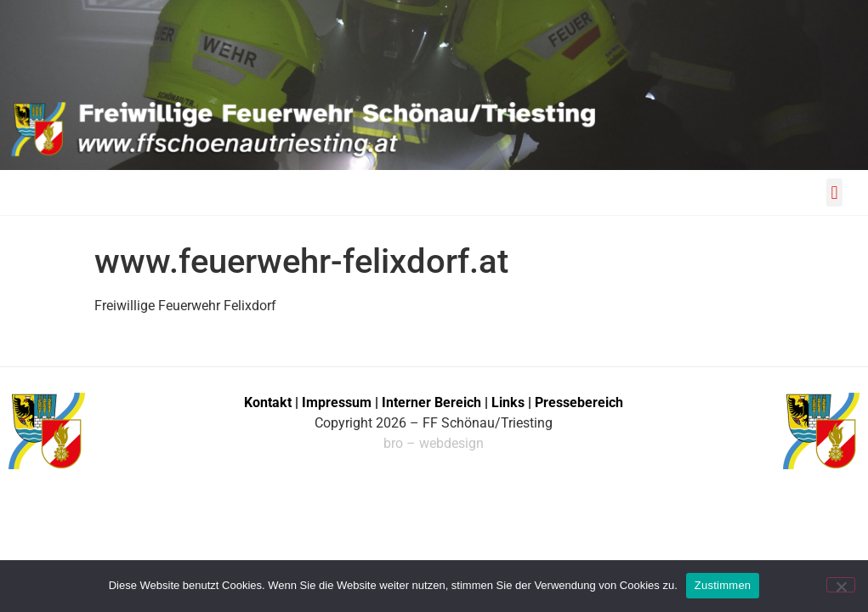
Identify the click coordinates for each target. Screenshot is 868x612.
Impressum (338, 402)
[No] (841, 585)
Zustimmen (723, 585)
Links (508, 402)
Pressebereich (579, 402)
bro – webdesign (434, 443)
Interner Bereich (431, 402)
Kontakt (268, 402)
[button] (834, 193)
